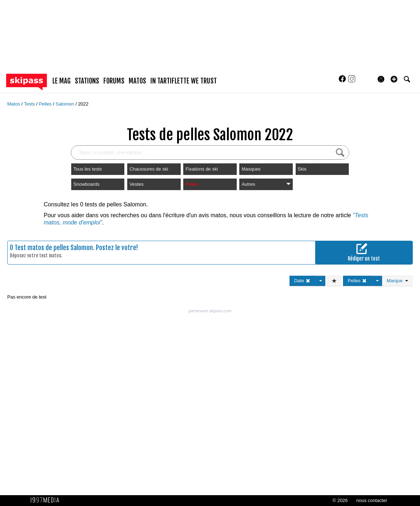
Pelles (46, 104)
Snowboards (86, 184)
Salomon (66, 104)
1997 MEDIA (47, 500)
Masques (251, 169)
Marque (397, 281)
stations (87, 81)
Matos (14, 104)
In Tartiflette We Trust (184, 81)
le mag (61, 81)
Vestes (136, 184)
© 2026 (340, 500)
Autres (266, 184)
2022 (83, 104)
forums (114, 81)
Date (302, 281)
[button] (394, 79)
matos (137, 81)
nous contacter (372, 500)
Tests (30, 104)
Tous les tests (88, 169)
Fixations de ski (202, 169)
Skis (302, 169)
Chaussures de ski (149, 169)
